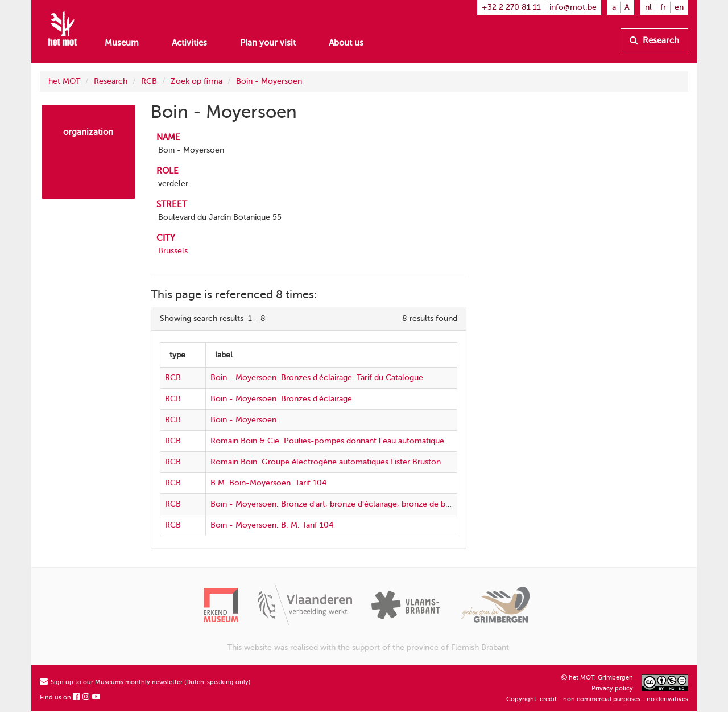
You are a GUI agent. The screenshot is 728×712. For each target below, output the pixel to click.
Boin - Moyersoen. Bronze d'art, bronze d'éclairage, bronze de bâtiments (344, 504)
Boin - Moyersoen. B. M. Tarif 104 (272, 525)
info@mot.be (573, 7)
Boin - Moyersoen (269, 81)
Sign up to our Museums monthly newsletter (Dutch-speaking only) (145, 682)
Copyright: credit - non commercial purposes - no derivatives (597, 699)
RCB (149, 81)
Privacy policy (612, 688)
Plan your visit (268, 43)
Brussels (173, 251)
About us (346, 43)
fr (663, 7)
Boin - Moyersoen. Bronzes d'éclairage (281, 399)
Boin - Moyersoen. (245, 420)
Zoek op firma (197, 81)
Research (654, 40)
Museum (122, 43)
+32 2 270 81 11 (511, 7)
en (679, 7)
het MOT (64, 81)
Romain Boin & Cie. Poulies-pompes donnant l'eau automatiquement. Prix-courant (362, 441)
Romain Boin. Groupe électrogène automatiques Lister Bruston (326, 462)
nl (648, 7)
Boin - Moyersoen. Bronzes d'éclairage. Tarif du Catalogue (317, 378)
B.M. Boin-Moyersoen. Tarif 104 (268, 483)
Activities (189, 43)
